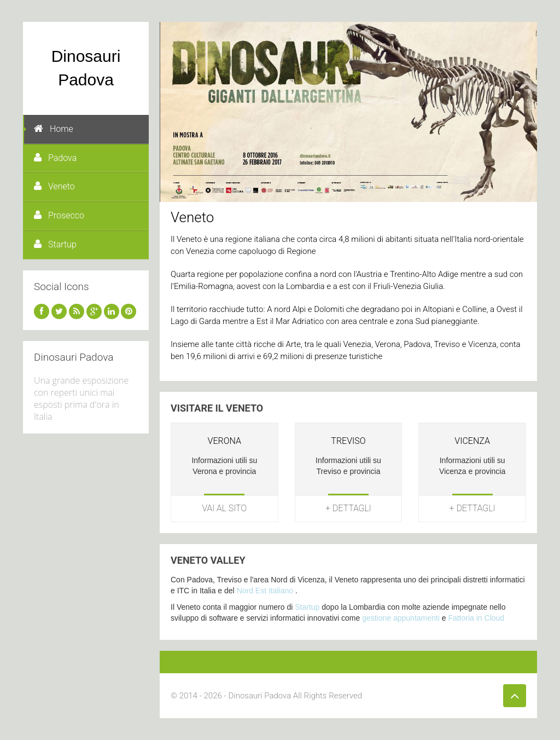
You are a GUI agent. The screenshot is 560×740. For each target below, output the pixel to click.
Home (54, 129)
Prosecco (59, 215)
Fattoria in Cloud (476, 618)
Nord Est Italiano (265, 591)
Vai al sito (225, 508)
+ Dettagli (348, 508)
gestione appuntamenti (401, 618)
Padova (55, 158)
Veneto (54, 186)
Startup (55, 244)
